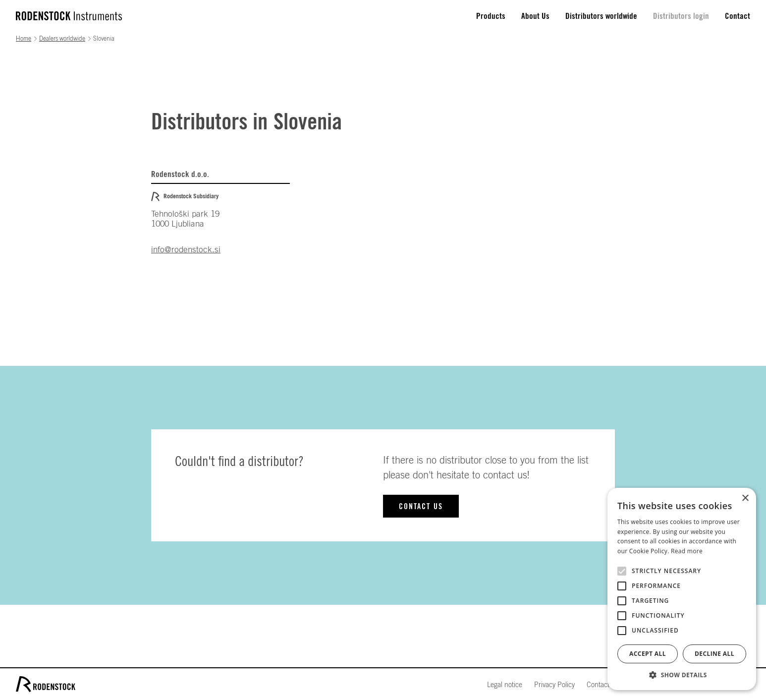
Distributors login (681, 16)
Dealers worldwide (62, 39)
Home (24, 39)
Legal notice (505, 685)
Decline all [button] (714, 654)
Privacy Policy (554, 685)
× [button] (745, 498)
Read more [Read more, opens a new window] (687, 551)
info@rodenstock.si (186, 250)
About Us (535, 16)
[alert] (682, 589)
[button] (682, 675)
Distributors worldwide (601, 16)
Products (491, 16)
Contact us (421, 507)
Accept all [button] (648, 654)
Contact (738, 16)
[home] (69, 16)
